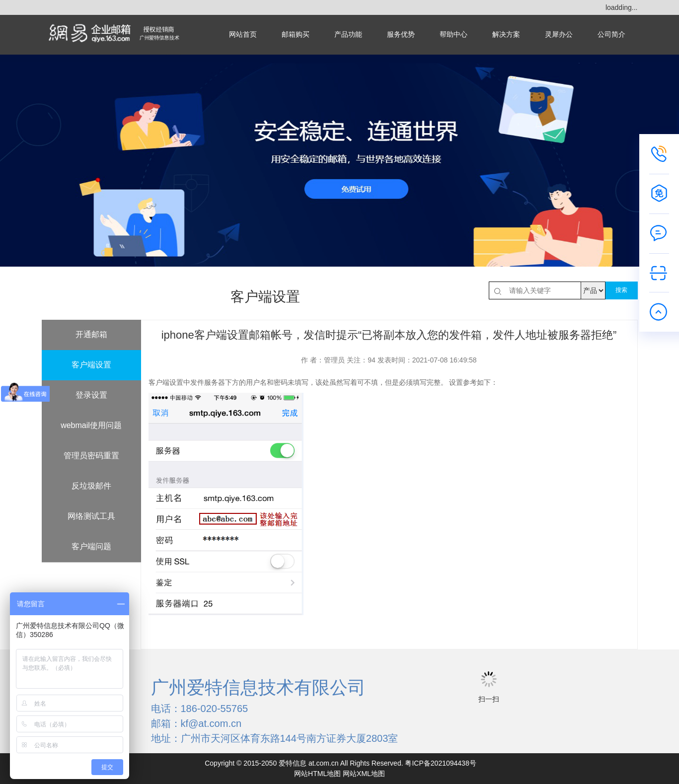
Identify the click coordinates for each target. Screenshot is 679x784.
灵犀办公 (559, 35)
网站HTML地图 (317, 774)
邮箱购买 (296, 35)
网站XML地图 (364, 774)
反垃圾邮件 (91, 486)
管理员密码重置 (91, 456)
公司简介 (611, 35)
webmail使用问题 (91, 425)
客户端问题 (91, 546)
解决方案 (506, 35)
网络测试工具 (91, 516)
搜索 (621, 290)
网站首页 (243, 35)
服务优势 (401, 35)
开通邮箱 (91, 334)
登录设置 (91, 395)
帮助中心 (453, 35)
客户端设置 (91, 365)
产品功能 (348, 35)
